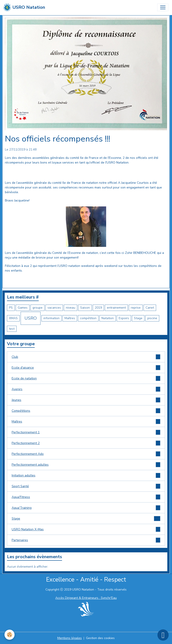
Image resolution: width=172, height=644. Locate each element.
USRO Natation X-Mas (86, 529)
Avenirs (86, 389)
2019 (98, 308)
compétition (88, 318)
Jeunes (86, 400)
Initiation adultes (86, 475)
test (12, 329)
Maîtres (70, 318)
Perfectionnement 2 (86, 443)
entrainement (116, 308)
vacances (54, 308)
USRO (31, 318)
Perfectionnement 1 (86, 432)
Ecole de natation (86, 378)
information (52, 318)
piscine (152, 318)
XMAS (13, 318)
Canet (150, 308)
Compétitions (86, 411)
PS (11, 308)
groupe (38, 308)
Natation (108, 318)
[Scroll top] (163, 635)
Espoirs (124, 318)
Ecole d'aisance (86, 368)
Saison (85, 308)
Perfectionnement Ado (86, 454)
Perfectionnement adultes (86, 465)
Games (23, 308)
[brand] (24, 7)
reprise (136, 308)
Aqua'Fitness (86, 497)
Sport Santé (86, 486)
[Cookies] (10, 635)
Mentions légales (70, 638)
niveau (71, 308)
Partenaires (86, 540)
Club (86, 357)
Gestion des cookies (100, 638)
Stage (138, 318)
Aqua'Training (86, 508)
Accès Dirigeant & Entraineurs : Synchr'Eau (86, 598)
